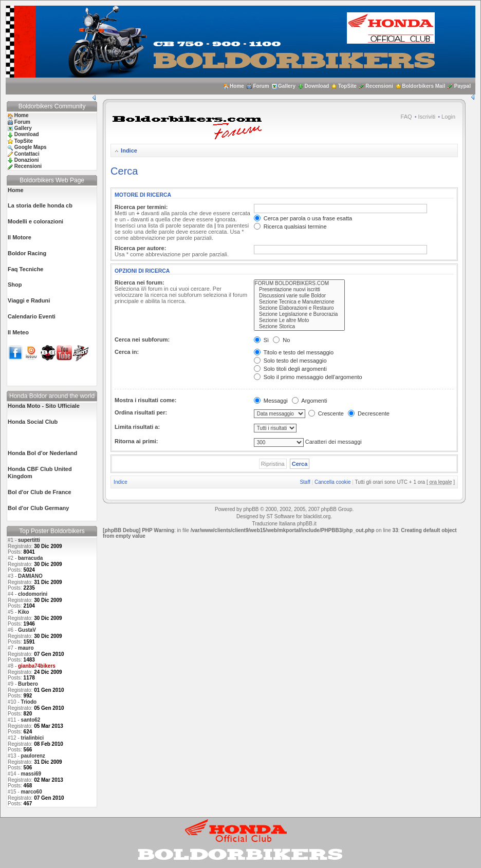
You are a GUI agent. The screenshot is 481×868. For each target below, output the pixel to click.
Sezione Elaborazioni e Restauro (300, 308)
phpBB (251, 509)
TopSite (347, 86)
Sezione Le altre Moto (300, 320)
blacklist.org (317, 516)
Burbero (28, 684)
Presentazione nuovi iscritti (300, 290)
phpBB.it (307, 524)
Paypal (462, 86)
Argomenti (310, 401)
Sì (261, 340)
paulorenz (33, 756)
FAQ (406, 117)
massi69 (31, 774)
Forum (261, 86)
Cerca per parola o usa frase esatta (303, 218)
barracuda (30, 558)
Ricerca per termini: (141, 207)
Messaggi (271, 401)
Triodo (29, 702)
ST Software (280, 516)
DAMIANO (30, 576)
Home (237, 86)
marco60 (32, 792)
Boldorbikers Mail (423, 86)
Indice (129, 150)
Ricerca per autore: (140, 248)
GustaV (27, 630)
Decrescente (369, 413)
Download (317, 86)
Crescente (326, 413)
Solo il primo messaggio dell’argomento (308, 377)
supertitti (29, 540)
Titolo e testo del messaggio (294, 352)
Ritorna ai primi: (136, 441)
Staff (305, 482)
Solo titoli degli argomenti (290, 369)
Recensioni (379, 86)
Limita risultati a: (137, 427)
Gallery (287, 86)
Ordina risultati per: (141, 412)
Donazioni (27, 160)
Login (448, 117)
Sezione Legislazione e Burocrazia (300, 314)
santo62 (31, 720)
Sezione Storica (300, 327)
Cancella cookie (333, 482)
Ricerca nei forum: (140, 282)
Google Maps (31, 147)
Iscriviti (427, 117)
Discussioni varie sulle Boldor (300, 296)
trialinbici (32, 738)
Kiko (24, 612)
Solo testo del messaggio (290, 361)
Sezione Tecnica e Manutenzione (300, 302)
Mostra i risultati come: (145, 400)
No (281, 340)
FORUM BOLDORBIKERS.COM (300, 284)
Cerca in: (127, 352)
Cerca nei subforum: (142, 339)
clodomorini (33, 594)
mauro (26, 648)
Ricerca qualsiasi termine (290, 227)
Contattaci (27, 154)
